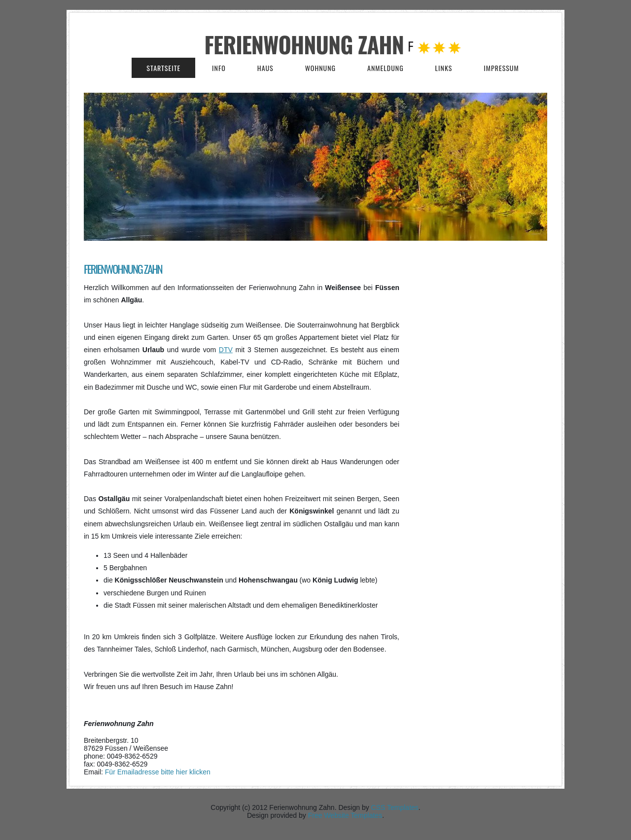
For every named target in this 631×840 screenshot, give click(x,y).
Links (444, 68)
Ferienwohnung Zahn (307, 44)
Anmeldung (386, 68)
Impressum (501, 68)
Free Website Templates (345, 815)
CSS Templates (395, 807)
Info (219, 68)
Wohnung (320, 68)
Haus (265, 68)
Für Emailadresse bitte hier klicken (158, 772)
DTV (226, 350)
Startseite (163, 68)
